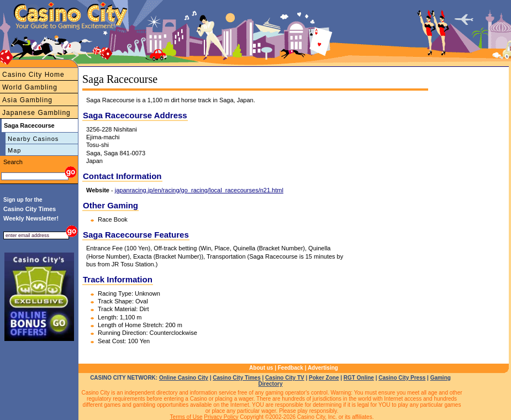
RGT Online (359, 378)
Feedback (291, 368)
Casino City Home (33, 75)
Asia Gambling (27, 100)
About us (261, 368)
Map (14, 150)
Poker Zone (324, 378)
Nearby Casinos (33, 139)
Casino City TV (285, 378)
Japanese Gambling (36, 113)
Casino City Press (402, 378)
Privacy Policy (221, 417)
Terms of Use (186, 417)
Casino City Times (237, 378)
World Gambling (30, 87)
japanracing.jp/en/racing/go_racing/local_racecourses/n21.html (199, 190)
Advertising (323, 368)
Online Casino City (184, 378)
